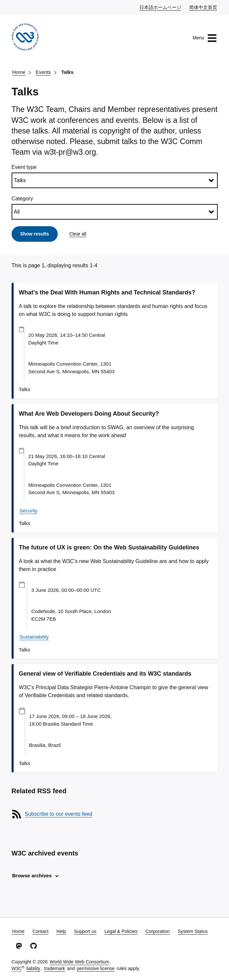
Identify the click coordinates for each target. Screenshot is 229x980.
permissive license (96, 968)
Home (19, 72)
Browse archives (32, 876)
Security (29, 511)
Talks (67, 72)
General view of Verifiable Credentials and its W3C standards (105, 674)
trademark (55, 968)
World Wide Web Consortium (80, 962)
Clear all (78, 234)
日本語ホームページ (161, 7)
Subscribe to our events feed (59, 814)
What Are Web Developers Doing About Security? (89, 414)
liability (33, 968)
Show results (35, 234)
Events (43, 72)
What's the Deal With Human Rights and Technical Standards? (107, 292)
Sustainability (34, 637)
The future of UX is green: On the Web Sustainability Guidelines (109, 547)
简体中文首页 (203, 7)
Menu (205, 38)
